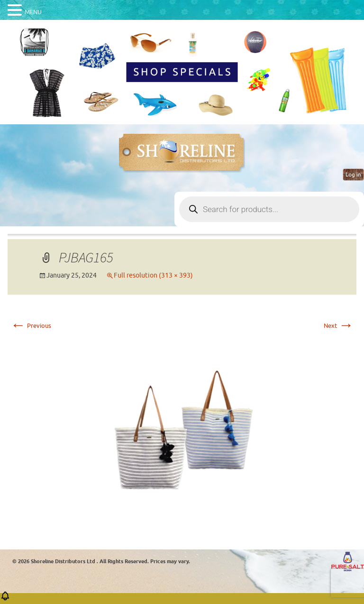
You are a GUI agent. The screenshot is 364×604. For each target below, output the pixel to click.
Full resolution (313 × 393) (153, 275)
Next (339, 326)
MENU (33, 12)
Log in (353, 175)
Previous (31, 326)
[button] (5, 599)
